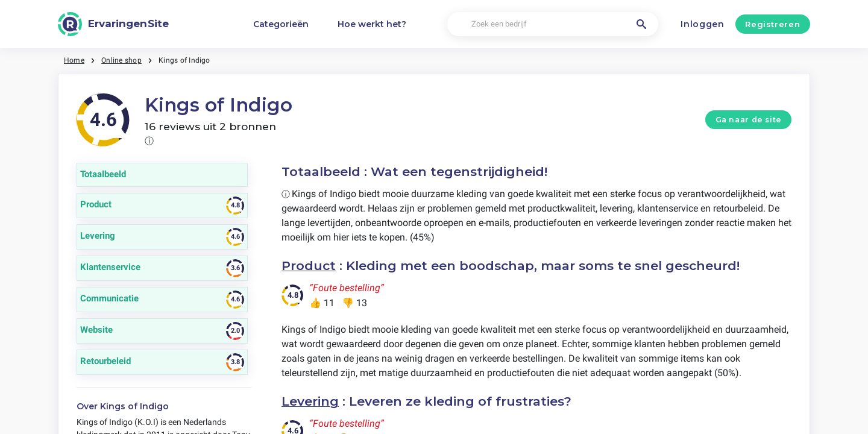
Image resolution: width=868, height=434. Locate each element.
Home (74, 60)
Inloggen (703, 24)
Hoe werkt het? (372, 24)
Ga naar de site (749, 120)
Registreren (772, 24)
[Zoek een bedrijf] (553, 24)
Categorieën (281, 24)
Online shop (121, 60)
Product (309, 266)
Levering (310, 401)
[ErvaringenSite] (113, 24)
